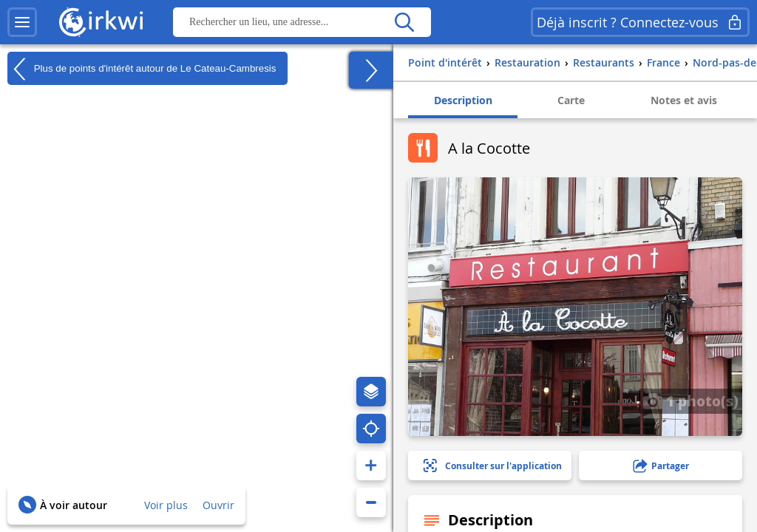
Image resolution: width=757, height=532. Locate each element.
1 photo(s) (690, 400)
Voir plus (166, 505)
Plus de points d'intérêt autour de (142, 69)
